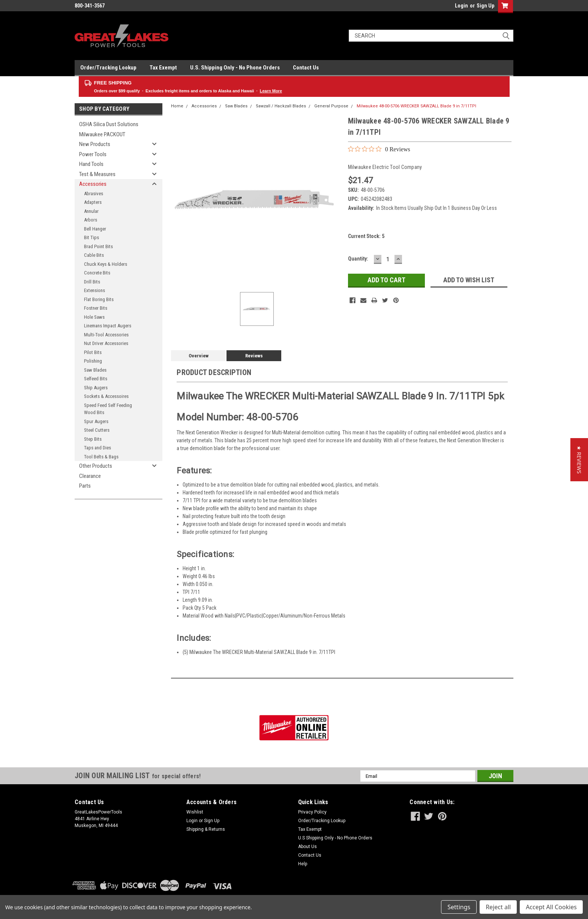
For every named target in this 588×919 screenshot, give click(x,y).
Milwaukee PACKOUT (102, 134)
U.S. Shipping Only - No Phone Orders (235, 68)
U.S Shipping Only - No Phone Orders (335, 838)
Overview (199, 356)
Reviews (254, 356)
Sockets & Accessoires (106, 396)
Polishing (93, 361)
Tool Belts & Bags (101, 457)
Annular (91, 211)
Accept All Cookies (551, 907)
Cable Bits (94, 255)
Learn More (271, 91)
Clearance (90, 476)
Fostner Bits (96, 308)
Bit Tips (91, 237)
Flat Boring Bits (99, 299)
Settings (459, 907)
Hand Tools (91, 164)
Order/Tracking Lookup (108, 68)
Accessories (93, 184)
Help (303, 864)
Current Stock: (366, 236)
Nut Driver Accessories (106, 343)
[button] (579, 460)
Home (177, 106)
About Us (307, 847)
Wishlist (195, 812)
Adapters (93, 202)
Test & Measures (97, 174)
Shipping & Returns (206, 829)
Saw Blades (95, 370)
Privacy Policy (312, 812)
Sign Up (485, 6)
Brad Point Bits (98, 246)
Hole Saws (94, 317)
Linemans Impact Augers (108, 326)
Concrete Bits (97, 273)
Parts (85, 486)
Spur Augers (96, 421)
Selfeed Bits (96, 379)
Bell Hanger (95, 229)
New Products (95, 144)
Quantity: (358, 259)
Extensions (94, 290)
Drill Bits (92, 282)
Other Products (96, 466)
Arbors (91, 220)
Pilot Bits (93, 352)
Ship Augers (96, 388)
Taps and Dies (97, 448)
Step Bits (93, 439)
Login (461, 6)
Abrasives (94, 194)
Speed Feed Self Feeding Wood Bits (108, 409)
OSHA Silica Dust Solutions (109, 124)
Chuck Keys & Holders (106, 264)
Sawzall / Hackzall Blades (281, 106)
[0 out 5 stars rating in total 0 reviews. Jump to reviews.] (379, 149)
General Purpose (331, 106)
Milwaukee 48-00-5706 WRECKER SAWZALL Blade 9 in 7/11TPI (416, 106)
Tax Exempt (163, 68)
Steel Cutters (97, 430)
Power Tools (93, 154)
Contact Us (306, 68)
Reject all (498, 907)
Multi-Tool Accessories (106, 335)
